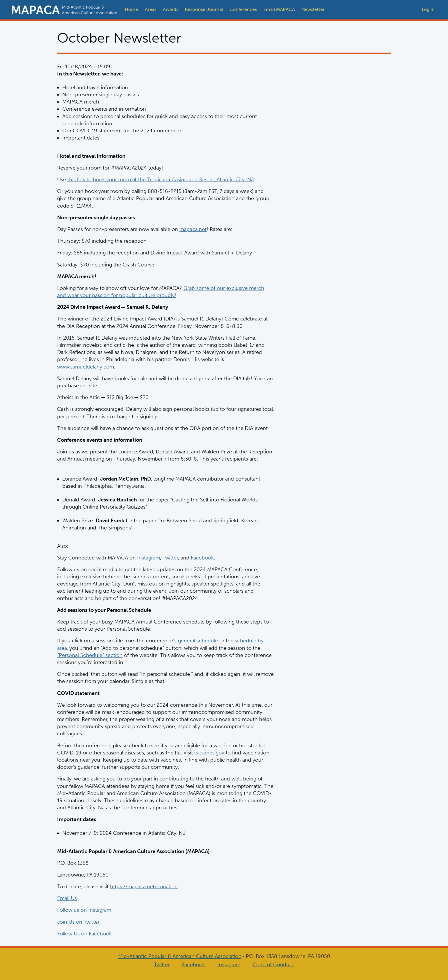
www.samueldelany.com (86, 366)
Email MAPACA (279, 9)
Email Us (67, 898)
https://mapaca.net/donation (144, 887)
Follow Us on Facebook (84, 933)
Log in (428, 9)
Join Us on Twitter (78, 922)
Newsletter (313, 9)
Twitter (170, 557)
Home (131, 9)
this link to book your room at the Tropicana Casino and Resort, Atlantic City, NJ (161, 180)
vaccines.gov (209, 752)
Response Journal (204, 9)
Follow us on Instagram (84, 910)
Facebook (202, 557)
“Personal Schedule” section (90, 655)
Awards (171, 9)
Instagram (149, 557)
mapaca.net (193, 229)
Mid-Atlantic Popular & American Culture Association (180, 956)
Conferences (243, 9)
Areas (151, 9)
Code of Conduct (273, 965)
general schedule (198, 641)
